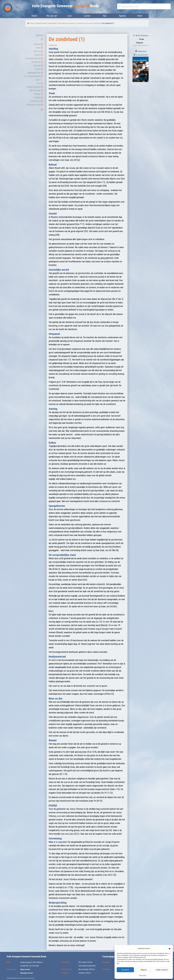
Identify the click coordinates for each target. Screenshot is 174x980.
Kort (39, 83)
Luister (87, 16)
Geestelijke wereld (33, 58)
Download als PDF (142, 55)
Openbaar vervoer (27, 973)
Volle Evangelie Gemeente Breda (65, 6)
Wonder (37, 94)
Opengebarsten (34, 73)
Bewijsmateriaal (34, 87)
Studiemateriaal (41, 23)
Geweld (37, 55)
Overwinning (35, 101)
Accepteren (125, 970)
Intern (140, 16)
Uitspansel (36, 62)
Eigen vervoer (25, 969)
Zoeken (120, 6)
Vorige (141, 39)
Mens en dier (35, 90)
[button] (170, 948)
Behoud (37, 51)
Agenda (122, 16)
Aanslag (37, 66)
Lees (69, 16)
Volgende (141, 43)
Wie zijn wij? (52, 16)
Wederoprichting (33, 105)
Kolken (38, 69)
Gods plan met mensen (66, 23)
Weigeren (144, 970)
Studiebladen (52, 23)
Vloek (38, 48)
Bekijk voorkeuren (162, 970)
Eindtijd (37, 98)
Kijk (105, 16)
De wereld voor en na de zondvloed (88, 23)
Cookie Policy (143, 975)
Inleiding (37, 44)
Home (34, 16)
